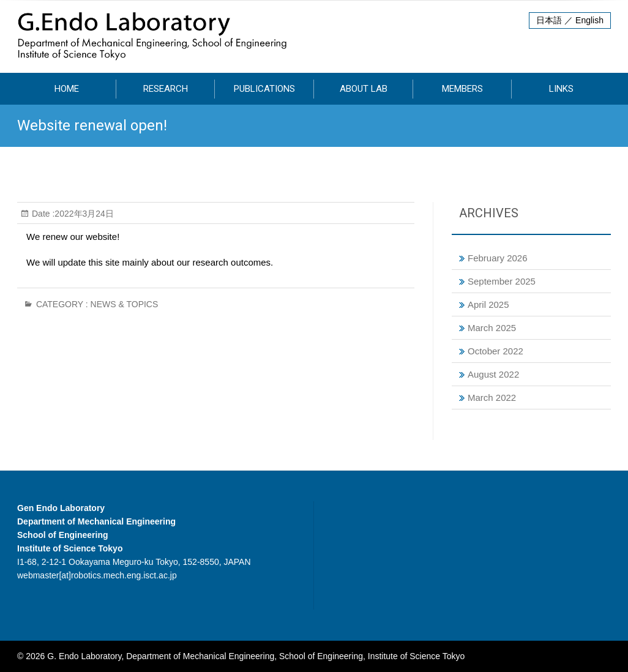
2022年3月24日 (84, 214)
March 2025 (492, 328)
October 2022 (495, 351)
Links (561, 89)
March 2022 (492, 398)
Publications (264, 89)
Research (166, 89)
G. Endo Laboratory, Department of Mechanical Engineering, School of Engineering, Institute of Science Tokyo (256, 656)
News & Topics (125, 304)
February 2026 (498, 258)
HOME (67, 89)
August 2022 (493, 374)
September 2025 (502, 281)
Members (462, 89)
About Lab (364, 89)
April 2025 (488, 304)
